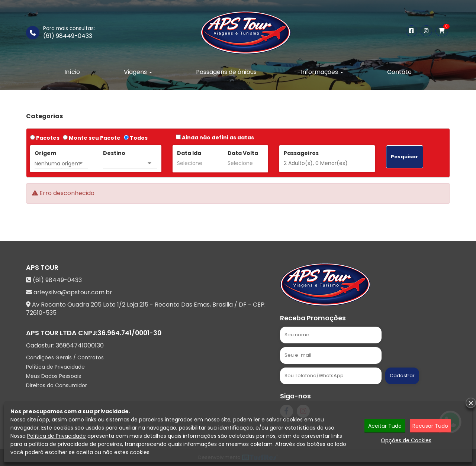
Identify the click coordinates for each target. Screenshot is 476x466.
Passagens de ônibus (226, 72)
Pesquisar (404, 157)
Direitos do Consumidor (57, 385)
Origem (45, 153)
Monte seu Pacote (92, 138)
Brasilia (223, 305)
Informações (322, 72)
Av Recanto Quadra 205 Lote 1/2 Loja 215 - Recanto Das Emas (121, 305)
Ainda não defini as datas (215, 137)
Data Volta (243, 153)
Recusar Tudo (430, 426)
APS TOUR (42, 268)
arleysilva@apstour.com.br (73, 292)
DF (243, 305)
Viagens (138, 72)
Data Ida (189, 153)
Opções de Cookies (406, 440)
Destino (114, 153)
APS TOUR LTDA (51, 333)
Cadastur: (65, 346)
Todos (136, 138)
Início (72, 72)
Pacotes (45, 138)
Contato (399, 72)
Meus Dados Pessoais (54, 376)
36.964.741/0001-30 (129, 333)
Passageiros (301, 153)
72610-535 (41, 313)
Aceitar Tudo (385, 426)
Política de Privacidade (55, 367)
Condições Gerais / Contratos (65, 357)
